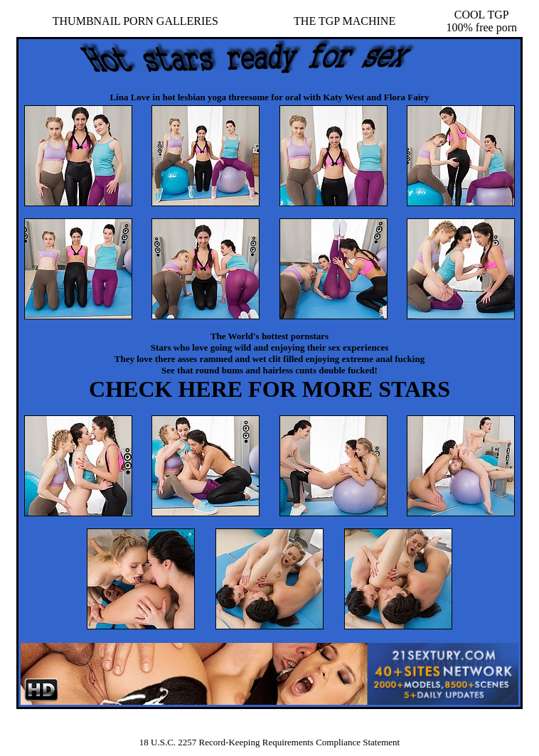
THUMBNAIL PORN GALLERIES (135, 21)
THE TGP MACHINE (345, 21)
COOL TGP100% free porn (482, 21)
